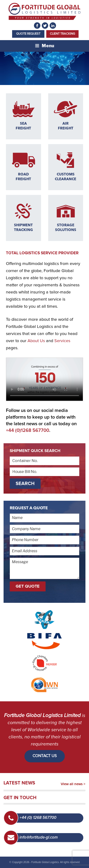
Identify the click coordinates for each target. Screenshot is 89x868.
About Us (36, 341)
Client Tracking (62, 34)
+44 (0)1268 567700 (28, 430)
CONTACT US (45, 756)
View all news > (73, 784)
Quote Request (28, 34)
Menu (44, 46)
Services (62, 341)
